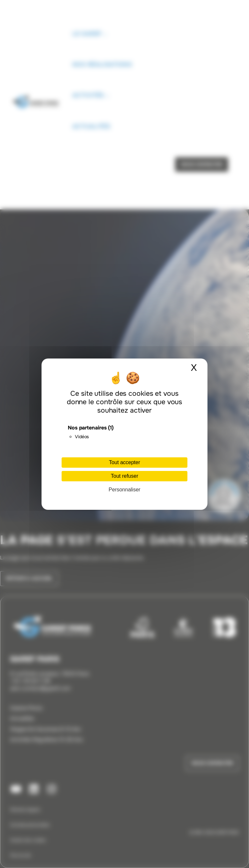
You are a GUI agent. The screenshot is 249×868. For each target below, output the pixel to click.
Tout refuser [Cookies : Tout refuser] (124, 476)
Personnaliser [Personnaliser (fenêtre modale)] (124, 490)
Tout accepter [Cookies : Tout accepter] (124, 462)
